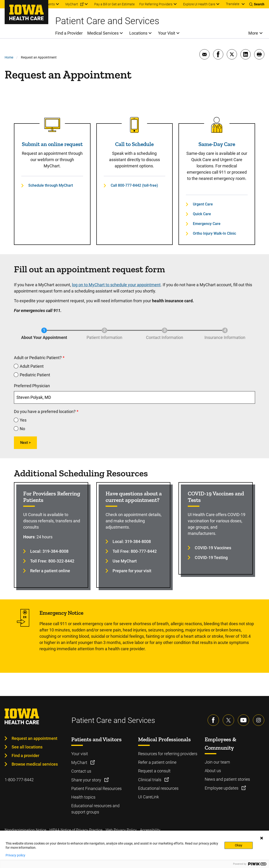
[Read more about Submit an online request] (52, 125)
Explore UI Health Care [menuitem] (199, 4)
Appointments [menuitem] (45, 4)
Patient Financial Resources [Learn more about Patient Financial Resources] (96, 788)
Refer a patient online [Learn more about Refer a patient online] (50, 571)
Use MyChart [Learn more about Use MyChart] (125, 561)
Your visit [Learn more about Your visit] (80, 754)
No (22, 429)
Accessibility (150, 830)
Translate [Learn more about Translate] (233, 4)
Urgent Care (203, 204)
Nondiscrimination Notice (25, 830)
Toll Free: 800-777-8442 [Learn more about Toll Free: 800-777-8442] (135, 551)
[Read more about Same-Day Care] (217, 125)
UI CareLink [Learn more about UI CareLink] (149, 797)
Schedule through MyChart (51, 185)
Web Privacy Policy (121, 830)
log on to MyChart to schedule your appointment (116, 285)
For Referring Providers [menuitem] (156, 4)
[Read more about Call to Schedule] (134, 125)
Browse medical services (35, 764)
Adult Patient (32, 366)
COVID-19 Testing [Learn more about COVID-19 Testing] (211, 558)
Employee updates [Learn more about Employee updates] (222, 788)
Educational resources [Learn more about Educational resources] (158, 788)
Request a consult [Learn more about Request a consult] (154, 771)
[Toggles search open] (257, 4)
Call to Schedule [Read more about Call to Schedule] (134, 144)
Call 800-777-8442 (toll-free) (134, 185)
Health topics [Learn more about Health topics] (83, 797)
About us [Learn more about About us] (213, 771)
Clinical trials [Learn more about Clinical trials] (150, 780)
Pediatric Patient (35, 375)
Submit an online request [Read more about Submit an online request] (52, 144)
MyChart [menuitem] (72, 4)
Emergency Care (207, 224)
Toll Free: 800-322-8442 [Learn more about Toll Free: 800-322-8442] (52, 561)
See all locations (27, 747)
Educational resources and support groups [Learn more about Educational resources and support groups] (95, 809)
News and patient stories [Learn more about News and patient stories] (227, 779)
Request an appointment (34, 738)
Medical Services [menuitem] (103, 33)
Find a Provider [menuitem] (69, 33)
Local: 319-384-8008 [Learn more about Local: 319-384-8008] (49, 551)
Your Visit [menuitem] (167, 33)
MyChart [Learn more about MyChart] (80, 762)
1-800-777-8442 (19, 780)
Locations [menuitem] (138, 33)
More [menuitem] (253, 33)
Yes (23, 420)
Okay (239, 845)
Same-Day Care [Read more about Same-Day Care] (217, 144)
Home (9, 57)
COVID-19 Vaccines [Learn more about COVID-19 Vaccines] (213, 548)
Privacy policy (15, 855)
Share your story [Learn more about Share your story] (87, 780)
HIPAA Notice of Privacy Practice (76, 830)
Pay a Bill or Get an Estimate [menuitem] (114, 4)
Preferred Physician (32, 386)
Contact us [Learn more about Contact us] (81, 771)
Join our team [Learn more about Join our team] (217, 762)
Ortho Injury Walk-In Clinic (214, 233)
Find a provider (25, 756)
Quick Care (202, 214)
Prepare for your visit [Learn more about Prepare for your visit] (132, 571)
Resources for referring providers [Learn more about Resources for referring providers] (168, 754)
